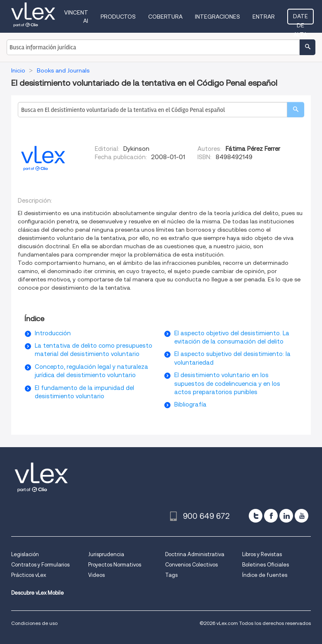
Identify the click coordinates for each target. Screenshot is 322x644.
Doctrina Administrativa (195, 554)
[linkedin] (286, 516)
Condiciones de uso (34, 623)
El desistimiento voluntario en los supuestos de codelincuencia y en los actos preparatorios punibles (227, 384)
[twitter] (256, 516)
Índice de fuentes (265, 575)
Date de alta (300, 19)
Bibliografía (190, 404)
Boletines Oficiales (266, 565)
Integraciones (217, 17)
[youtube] (302, 516)
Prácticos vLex (29, 575)
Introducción (53, 333)
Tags (171, 575)
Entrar (264, 17)
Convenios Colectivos (191, 565)
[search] (296, 110)
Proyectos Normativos (115, 565)
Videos (96, 575)
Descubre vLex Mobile (37, 593)
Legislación (25, 554)
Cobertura (165, 17)
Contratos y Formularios (40, 565)
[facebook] (271, 516)
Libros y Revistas (262, 554)
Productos (118, 17)
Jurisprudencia (106, 554)
